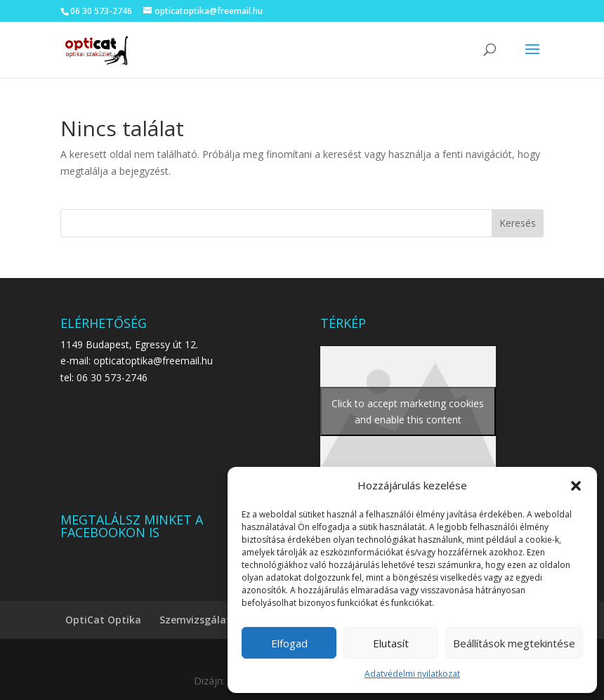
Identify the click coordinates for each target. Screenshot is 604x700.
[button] (576, 486)
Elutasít (391, 643)
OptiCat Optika (103, 620)
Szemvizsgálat (195, 620)
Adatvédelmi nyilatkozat (412, 674)
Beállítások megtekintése (514, 643)
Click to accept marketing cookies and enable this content (408, 411)
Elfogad (289, 643)
